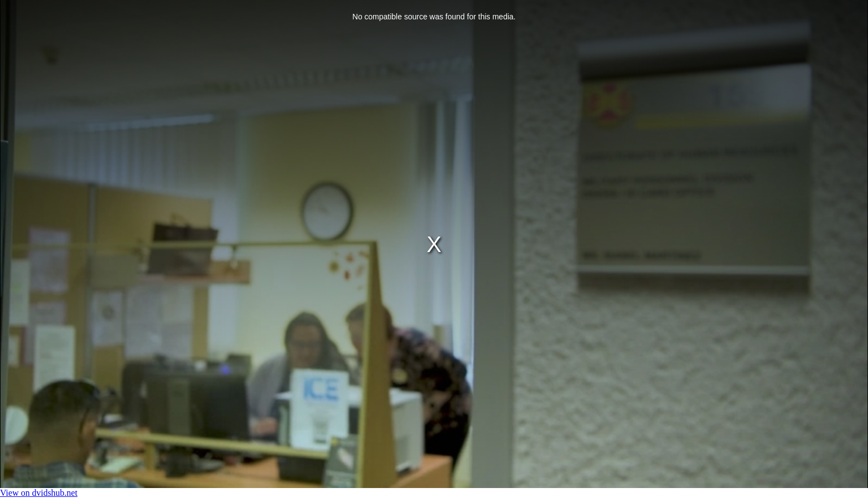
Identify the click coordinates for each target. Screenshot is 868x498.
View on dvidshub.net (39, 493)
